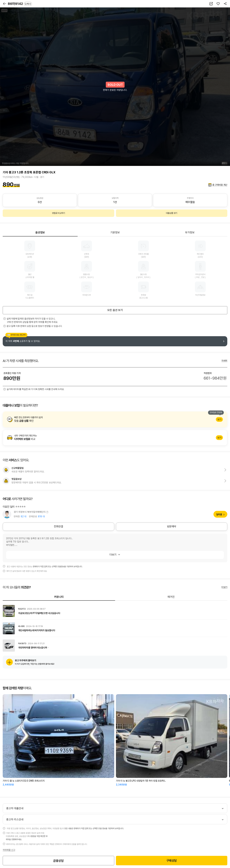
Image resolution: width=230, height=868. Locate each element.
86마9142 (20, 4)
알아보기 (115, 419)
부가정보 (190, 232)
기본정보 (115, 232)
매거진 (171, 597)
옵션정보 (40, 232)
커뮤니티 (59, 597)
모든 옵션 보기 (115, 310)
